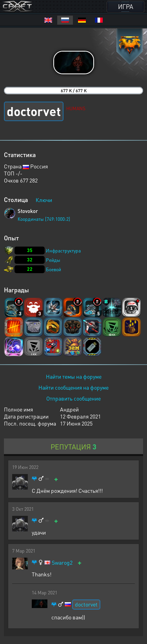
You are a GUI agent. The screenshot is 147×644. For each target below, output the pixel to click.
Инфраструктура (63, 251)
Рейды (53, 260)
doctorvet (86, 604)
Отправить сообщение (73, 398)
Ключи (44, 200)
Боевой (54, 269)
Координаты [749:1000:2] (44, 219)
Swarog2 (62, 563)
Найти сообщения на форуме (73, 387)
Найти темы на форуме (74, 376)
